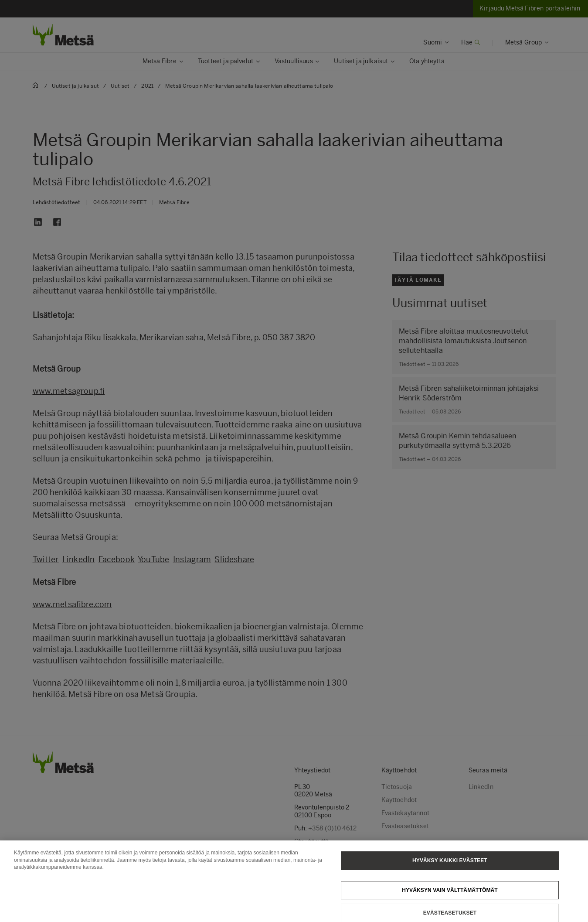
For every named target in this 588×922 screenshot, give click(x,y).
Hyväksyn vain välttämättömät (450, 898)
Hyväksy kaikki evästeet (450, 868)
